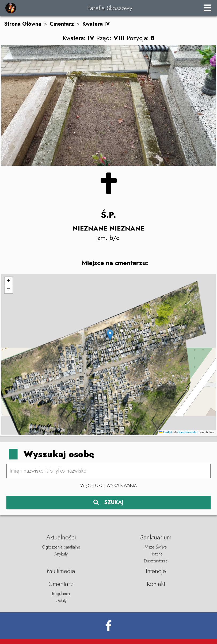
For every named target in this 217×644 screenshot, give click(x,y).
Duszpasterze (156, 561)
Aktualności (61, 537)
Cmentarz (62, 24)
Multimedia (61, 571)
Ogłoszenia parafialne (61, 547)
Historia (156, 554)
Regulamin (61, 594)
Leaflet (166, 432)
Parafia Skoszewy (110, 8)
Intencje (156, 571)
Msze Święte (156, 547)
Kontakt (156, 584)
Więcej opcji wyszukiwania (109, 486)
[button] (110, 335)
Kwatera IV (96, 24)
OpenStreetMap (188, 432)
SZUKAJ (109, 502)
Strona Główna (23, 24)
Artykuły (61, 554)
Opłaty (61, 601)
